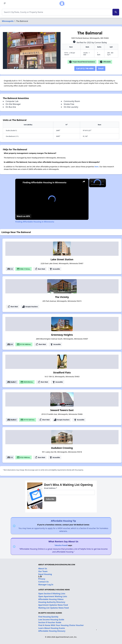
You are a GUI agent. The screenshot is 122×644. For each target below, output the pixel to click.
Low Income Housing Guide (51, 620)
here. (97, 167)
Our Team (43, 571)
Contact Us (43, 582)
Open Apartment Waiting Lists (53, 596)
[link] (19, 183)
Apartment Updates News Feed (53, 605)
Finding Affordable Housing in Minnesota (44, 182)
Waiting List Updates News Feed (53, 608)
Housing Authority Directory (52, 602)
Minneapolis (8, 21)
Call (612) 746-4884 (85, 68)
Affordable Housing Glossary (52, 631)
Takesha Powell (61, 545)
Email (101, 68)
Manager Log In (46, 585)
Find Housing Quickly (48, 617)
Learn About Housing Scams (52, 628)
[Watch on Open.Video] (23, 216)
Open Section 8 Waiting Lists (52, 594)
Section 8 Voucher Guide (50, 622)
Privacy (42, 579)
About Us (43, 569)
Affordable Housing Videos (51, 599)
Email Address (51, 488)
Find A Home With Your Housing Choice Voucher (61, 625)
